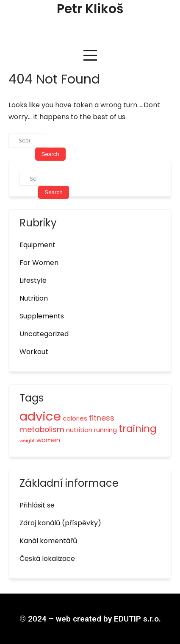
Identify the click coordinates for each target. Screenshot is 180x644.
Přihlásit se (37, 505)
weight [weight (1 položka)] (27, 441)
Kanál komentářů (48, 541)
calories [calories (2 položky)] (75, 418)
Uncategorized (44, 334)
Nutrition (34, 298)
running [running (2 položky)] (105, 430)
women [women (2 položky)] (48, 440)
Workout (34, 352)
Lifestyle (33, 280)
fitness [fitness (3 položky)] (102, 418)
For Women (39, 263)
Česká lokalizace (47, 559)
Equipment (37, 245)
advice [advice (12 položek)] (40, 416)
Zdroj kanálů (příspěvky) (60, 523)
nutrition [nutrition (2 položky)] (79, 430)
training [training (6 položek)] (138, 428)
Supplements (42, 316)
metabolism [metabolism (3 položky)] (42, 429)
